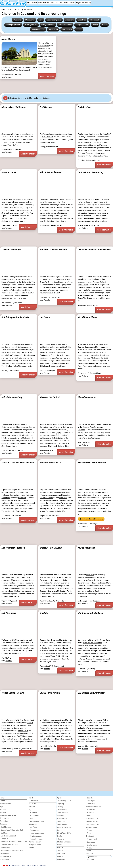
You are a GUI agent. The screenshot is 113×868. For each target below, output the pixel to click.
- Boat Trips (33, 827)
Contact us (90, 860)
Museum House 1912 (50, 462)
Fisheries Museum (87, 397)
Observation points (54, 20)
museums (104, 503)
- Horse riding (62, 810)
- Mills (31, 818)
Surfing (79, 29)
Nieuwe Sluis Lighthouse (14, 107)
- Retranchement (92, 821)
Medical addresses (64, 842)
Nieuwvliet (22, 498)
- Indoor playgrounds (36, 833)
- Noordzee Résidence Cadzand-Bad (13, 842)
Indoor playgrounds (13, 25)
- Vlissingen (90, 801)
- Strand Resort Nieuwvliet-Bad (11, 851)
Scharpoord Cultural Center (91, 693)
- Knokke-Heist (91, 839)
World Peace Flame (87, 317)
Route (60, 836)
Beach (52, 3)
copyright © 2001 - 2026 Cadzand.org (36, 865)
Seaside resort (5, 804)
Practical (72, 3)
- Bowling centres (35, 836)
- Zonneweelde (5, 857)
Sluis (9, 134)
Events (65, 3)
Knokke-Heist (83, 285)
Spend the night (43, 3)
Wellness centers (65, 25)
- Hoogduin (4, 839)
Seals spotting (63, 824)
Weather (85, 3)
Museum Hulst (9, 172)
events (56, 443)
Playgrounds (95, 20)
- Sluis (88, 816)
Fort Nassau (46, 107)
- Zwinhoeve (4, 859)
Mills (41, 20)
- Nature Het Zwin (93, 824)
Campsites (4, 821)
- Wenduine (90, 848)
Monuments (30, 20)
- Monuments (34, 815)
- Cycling (61, 804)
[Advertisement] (56, 86)
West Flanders (91, 827)
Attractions (70, 20)
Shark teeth (62, 821)
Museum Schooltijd (11, 250)
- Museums (33, 813)
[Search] (90, 3)
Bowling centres (31, 25)
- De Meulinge (5, 833)
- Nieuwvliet (90, 810)
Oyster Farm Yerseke (50, 693)
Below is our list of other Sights (20, 98)
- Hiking (60, 807)
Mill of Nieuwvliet (86, 548)
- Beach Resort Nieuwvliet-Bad (11, 830)
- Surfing (60, 816)
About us (89, 854)
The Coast (90, 836)
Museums (17, 20)
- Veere (60, 857)
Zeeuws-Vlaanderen (93, 807)
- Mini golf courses (36, 839)
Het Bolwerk (46, 317)
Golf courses (67, 29)
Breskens (81, 430)
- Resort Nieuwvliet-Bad (9, 845)
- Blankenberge (92, 845)
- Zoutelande (91, 798)
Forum (60, 845)
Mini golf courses (48, 25)
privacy (24, 865)
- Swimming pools (64, 801)
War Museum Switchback (90, 613)
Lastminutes (33, 801)
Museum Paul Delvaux (51, 548)
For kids (3, 810)
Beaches (32, 807)
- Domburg (61, 859)
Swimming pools (38, 29)
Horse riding (53, 29)
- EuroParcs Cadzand (8, 836)
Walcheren (61, 854)
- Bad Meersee (5, 827)
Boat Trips (82, 20)
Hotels (31, 798)
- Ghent (89, 833)
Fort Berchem (85, 107)
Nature (95, 25)
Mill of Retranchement (51, 172)
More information (47, 76)
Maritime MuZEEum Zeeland (92, 462)
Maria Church (8, 39)
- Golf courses (63, 813)
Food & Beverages (64, 827)
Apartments (4, 818)
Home (2, 798)
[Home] (28, 3)
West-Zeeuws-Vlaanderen (93, 643)
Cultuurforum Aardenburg (91, 172)
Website (9, 77)
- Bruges (89, 830)
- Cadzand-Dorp (92, 819)
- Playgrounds (34, 830)
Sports (105, 25)
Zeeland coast (20, 142)
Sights (31, 810)
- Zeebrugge (90, 842)
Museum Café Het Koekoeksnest (18, 462)
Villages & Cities (82, 25)
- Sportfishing (62, 819)
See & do (59, 3)
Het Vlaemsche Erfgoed (13, 548)
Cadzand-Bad (97, 282)
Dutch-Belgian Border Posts (15, 317)
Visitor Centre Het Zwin (13, 693)
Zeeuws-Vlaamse (46, 498)
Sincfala (44, 613)
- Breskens (90, 813)
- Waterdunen (5, 854)
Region (79, 3)
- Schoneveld (5, 848)
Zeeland (93, 145)
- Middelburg (91, 804)
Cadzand (34, 3)
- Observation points (36, 821)
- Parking (61, 839)
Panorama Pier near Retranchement (95, 250)
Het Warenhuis (9, 613)
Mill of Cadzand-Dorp (12, 397)
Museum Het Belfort (50, 397)
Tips (2, 807)
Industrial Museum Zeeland (53, 250)
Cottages (3, 824)
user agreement (17, 865)
